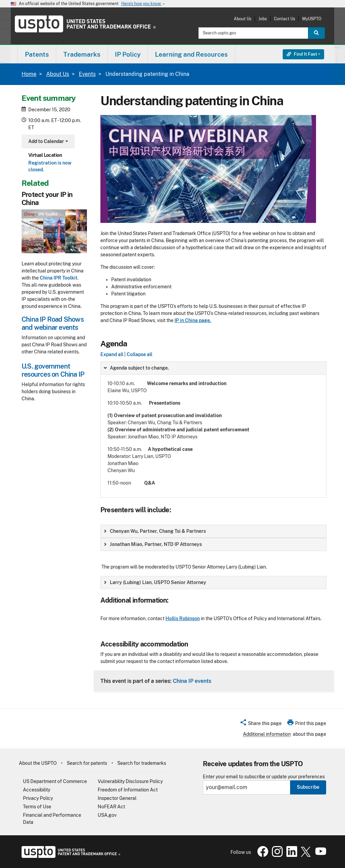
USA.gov (107, 815)
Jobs (263, 19)
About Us (243, 19)
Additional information (267, 734)
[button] (261, 724)
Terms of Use (37, 807)
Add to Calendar (47, 142)
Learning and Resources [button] (191, 54)
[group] (213, 430)
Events (87, 74)
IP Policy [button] (128, 54)
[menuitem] (37, 54)
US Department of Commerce (55, 781)
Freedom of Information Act (128, 790)
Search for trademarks (142, 763)
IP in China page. (193, 320)
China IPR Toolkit (59, 278)
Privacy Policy (38, 798)
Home (29, 74)
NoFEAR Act (111, 807)
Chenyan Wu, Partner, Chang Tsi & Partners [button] (155, 531)
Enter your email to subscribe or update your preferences (264, 777)
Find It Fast (302, 54)
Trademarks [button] (82, 54)
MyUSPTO (312, 19)
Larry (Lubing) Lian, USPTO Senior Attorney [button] (155, 582)
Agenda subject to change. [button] (136, 368)
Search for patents (87, 763)
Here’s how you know (144, 4)
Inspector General (117, 798)
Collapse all (139, 354)
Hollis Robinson (183, 618)
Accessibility (37, 790)
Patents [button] (37, 54)
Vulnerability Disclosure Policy (130, 781)
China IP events (192, 681)
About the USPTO (38, 763)
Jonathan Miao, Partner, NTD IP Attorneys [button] (153, 544)
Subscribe (308, 787)
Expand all (112, 354)
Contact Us (285, 19)
